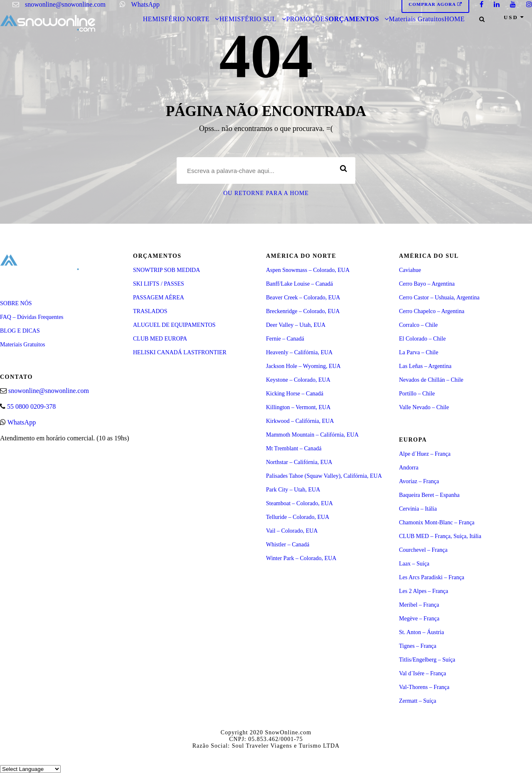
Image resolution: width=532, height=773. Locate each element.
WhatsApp (145, 4)
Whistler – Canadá (288, 545)
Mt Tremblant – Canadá (294, 448)
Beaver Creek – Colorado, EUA (303, 298)
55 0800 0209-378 (31, 406)
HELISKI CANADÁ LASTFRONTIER (180, 352)
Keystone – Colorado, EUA (298, 380)
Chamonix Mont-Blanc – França (437, 522)
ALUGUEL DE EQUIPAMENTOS (174, 325)
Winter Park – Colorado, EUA (301, 558)
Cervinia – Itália (418, 509)
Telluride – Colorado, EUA (298, 517)
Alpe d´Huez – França (425, 454)
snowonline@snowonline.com (65, 4)
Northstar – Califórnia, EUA (299, 462)
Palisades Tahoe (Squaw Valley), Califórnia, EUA (324, 476)
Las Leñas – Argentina (425, 366)
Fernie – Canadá (285, 339)
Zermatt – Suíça (417, 701)
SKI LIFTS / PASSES (159, 284)
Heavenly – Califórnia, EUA (299, 352)
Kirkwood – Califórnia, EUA (300, 421)
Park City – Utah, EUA (293, 490)
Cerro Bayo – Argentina (427, 284)
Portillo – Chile (417, 394)
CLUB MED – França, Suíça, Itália (440, 536)
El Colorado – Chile (422, 339)
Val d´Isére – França (422, 673)
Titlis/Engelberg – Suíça (427, 660)
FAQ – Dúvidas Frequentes (32, 317)
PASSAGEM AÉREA (159, 298)
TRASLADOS (150, 311)
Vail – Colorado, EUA (292, 531)
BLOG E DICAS (20, 331)
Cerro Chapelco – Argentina (432, 311)
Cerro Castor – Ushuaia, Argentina (439, 298)
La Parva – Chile (419, 352)
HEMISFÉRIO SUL (248, 19)
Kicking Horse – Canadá (295, 394)
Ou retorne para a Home (266, 193)
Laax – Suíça (414, 564)
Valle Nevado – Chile (424, 407)
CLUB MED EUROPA (160, 339)
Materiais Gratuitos (416, 19)
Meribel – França (419, 605)
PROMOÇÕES (307, 19)
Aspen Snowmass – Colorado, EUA (308, 270)
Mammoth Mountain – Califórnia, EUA (312, 435)
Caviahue (410, 270)
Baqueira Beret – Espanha (429, 495)
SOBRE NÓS (16, 303)
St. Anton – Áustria (421, 632)
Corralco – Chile (418, 325)
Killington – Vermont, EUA (298, 407)
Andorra (409, 468)
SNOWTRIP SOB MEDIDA (166, 270)
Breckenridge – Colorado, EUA (303, 311)
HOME (454, 19)
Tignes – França (418, 646)
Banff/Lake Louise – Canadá (299, 284)
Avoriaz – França (419, 481)
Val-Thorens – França (424, 687)
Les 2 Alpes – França (424, 591)
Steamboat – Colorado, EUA (299, 503)
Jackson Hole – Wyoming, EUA (303, 366)
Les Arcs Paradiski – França (432, 577)
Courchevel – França (423, 550)
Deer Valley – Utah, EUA (296, 325)
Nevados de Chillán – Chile (431, 380)
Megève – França (419, 619)
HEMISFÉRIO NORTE (176, 19)
